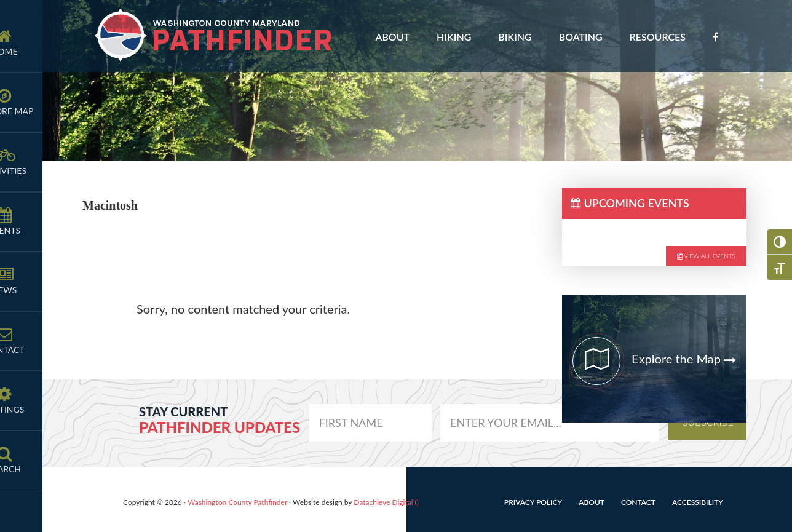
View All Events (706, 256)
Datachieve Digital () (386, 502)
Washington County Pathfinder (214, 36)
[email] (370, 423)
